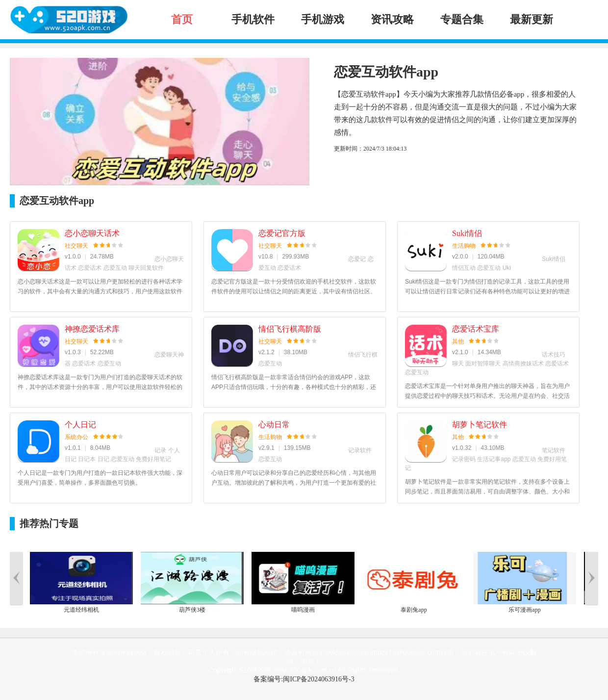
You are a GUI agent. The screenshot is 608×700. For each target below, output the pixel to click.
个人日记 (80, 425)
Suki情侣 (467, 233)
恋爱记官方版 (282, 233)
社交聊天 (76, 246)
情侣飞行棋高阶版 (290, 329)
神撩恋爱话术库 (92, 329)
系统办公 (76, 437)
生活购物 (464, 246)
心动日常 (274, 425)
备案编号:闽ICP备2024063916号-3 (304, 679)
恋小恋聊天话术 (92, 233)
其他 (458, 341)
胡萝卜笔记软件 (480, 425)
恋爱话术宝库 (476, 329)
